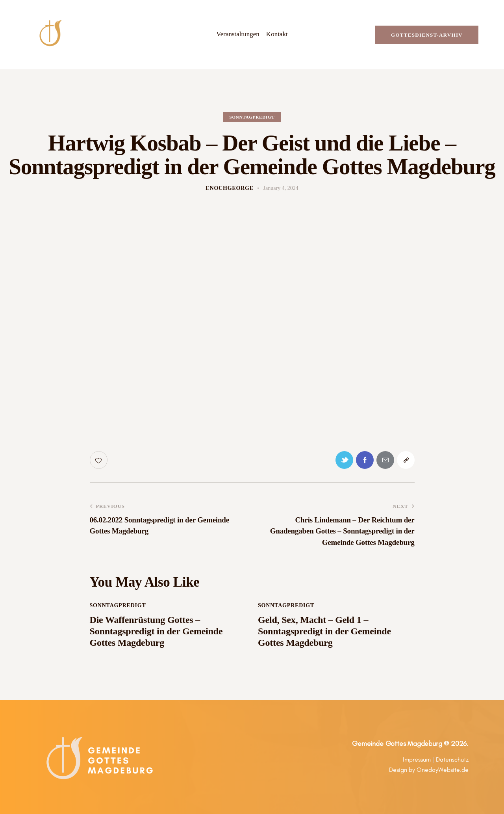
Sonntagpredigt (252, 117)
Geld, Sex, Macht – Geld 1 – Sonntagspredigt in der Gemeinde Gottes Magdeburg (324, 631)
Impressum (417, 759)
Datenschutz (452, 759)
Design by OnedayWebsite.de (429, 770)
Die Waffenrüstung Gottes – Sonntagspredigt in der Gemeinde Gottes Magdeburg (156, 631)
